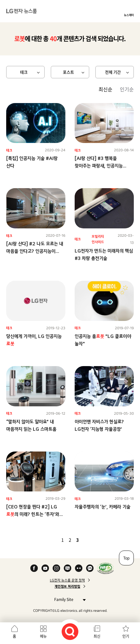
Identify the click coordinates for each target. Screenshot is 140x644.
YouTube (45, 568)
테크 (24, 72)
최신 (97, 636)
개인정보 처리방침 (67, 586)
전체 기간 (113, 72)
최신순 (105, 89)
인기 (126, 636)
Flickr (79, 568)
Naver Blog (68, 568)
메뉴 (43, 636)
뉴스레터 (129, 15)
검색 (70, 632)
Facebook (34, 568)
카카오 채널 (90, 568)
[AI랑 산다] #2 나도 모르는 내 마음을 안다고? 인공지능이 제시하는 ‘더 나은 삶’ (35, 251)
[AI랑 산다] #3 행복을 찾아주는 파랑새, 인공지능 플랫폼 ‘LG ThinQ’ (99, 166)
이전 (52, 540)
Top (126, 558)
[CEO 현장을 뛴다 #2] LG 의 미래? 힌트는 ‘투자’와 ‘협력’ (33, 514)
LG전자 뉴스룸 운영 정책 (67, 580)
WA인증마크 (105, 568)
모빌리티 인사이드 (98, 239)
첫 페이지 (45, 540)
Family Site (68, 599)
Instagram (56, 568)
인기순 (127, 89)
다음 (88, 540)
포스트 (68, 72)
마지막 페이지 (95, 540)
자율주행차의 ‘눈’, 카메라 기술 (103, 507)
